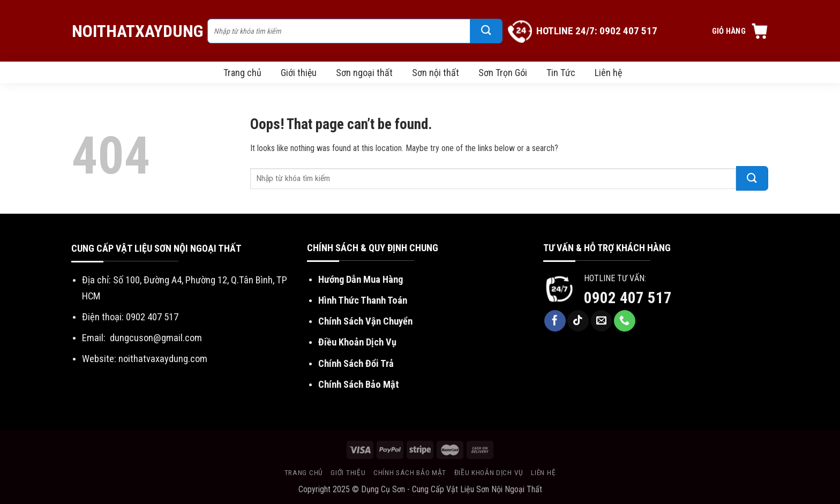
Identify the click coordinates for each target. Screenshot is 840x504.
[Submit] (486, 31)
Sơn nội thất (436, 73)
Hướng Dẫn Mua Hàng (361, 279)
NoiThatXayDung (134, 31)
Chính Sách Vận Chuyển (365, 321)
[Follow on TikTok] (578, 321)
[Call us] (625, 321)
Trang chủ (242, 73)
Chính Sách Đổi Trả (356, 363)
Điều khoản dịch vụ (489, 472)
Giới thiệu (299, 73)
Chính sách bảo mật (410, 472)
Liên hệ (608, 73)
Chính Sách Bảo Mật (359, 384)
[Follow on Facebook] (555, 321)
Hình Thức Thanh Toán (363, 300)
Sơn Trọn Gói (503, 73)
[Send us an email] (602, 321)
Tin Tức (561, 73)
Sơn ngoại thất (364, 73)
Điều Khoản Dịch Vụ (357, 342)
